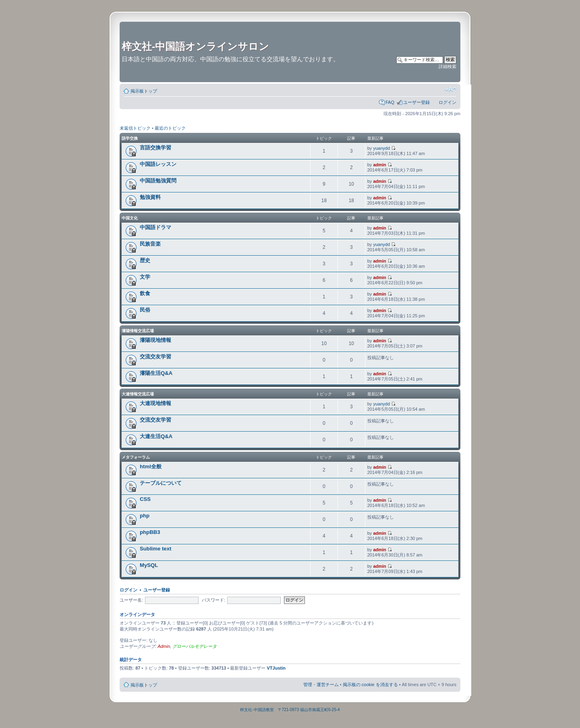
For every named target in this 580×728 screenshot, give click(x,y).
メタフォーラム (136, 457)
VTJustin (276, 668)
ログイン (447, 102)
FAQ (390, 102)
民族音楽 (150, 244)
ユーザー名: (131, 600)
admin (379, 165)
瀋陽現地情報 (155, 340)
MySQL (149, 565)
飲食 (145, 293)
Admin (164, 646)
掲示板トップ (144, 91)
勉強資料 (150, 197)
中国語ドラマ (155, 227)
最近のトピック (170, 128)
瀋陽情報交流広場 (138, 331)
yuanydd (381, 148)
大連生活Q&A (156, 436)
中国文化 (130, 218)
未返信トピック (135, 128)
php (145, 516)
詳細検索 (447, 66)
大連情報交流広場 (138, 394)
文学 (145, 277)
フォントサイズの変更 (451, 89)
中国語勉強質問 (158, 181)
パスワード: (213, 600)
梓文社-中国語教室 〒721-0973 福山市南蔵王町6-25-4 (290, 710)
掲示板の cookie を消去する (370, 685)
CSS (145, 499)
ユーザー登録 (416, 102)
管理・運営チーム (321, 685)
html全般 (151, 466)
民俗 (145, 310)
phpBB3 (150, 532)
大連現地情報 (155, 403)
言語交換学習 (155, 148)
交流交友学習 (155, 357)
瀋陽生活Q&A (156, 373)
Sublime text (155, 549)
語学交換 (130, 138)
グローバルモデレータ (195, 646)
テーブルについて (161, 483)
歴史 (145, 260)
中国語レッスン (158, 164)
